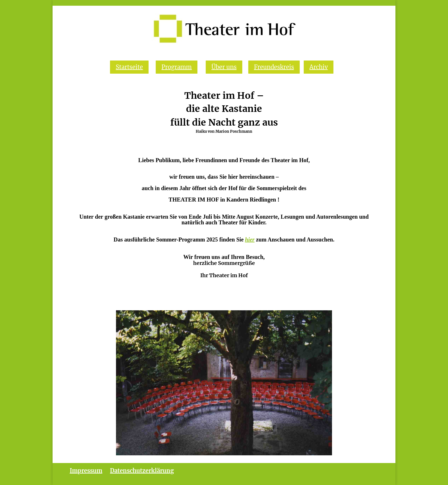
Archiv (319, 67)
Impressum (86, 471)
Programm (177, 67)
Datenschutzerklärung (142, 471)
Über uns (224, 67)
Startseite (129, 67)
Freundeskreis (274, 67)
